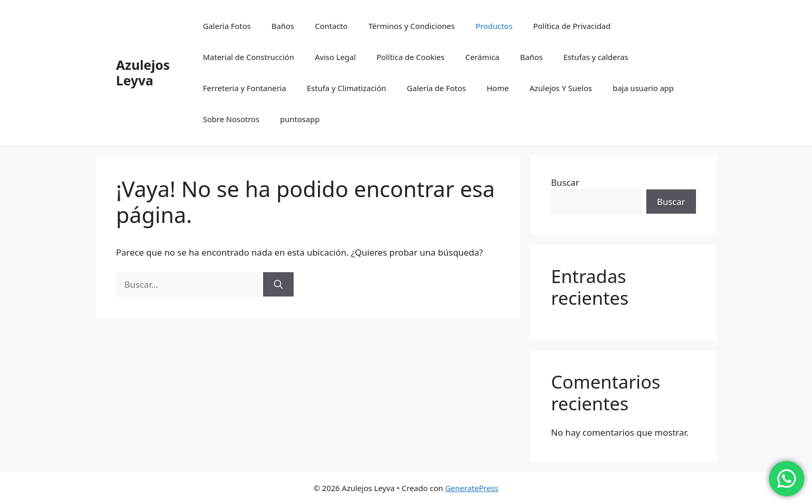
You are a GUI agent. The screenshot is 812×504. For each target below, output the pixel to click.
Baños (283, 26)
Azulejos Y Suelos (561, 88)
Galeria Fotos (227, 26)
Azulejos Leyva (143, 72)
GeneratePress (472, 488)
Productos (494, 26)
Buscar (565, 182)
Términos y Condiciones (411, 26)
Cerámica (482, 57)
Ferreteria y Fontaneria (245, 88)
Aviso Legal (335, 57)
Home (498, 88)
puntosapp (300, 119)
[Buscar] (278, 285)
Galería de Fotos (437, 88)
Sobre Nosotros (231, 119)
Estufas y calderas (596, 57)
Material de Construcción (249, 57)
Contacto (331, 26)
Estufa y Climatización (347, 88)
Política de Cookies (410, 57)
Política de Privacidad (572, 26)
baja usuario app (643, 88)
